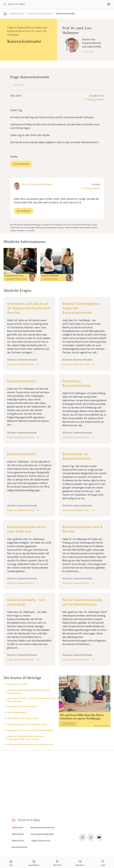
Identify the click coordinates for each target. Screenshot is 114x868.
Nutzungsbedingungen (43, 834)
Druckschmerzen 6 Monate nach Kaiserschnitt (30, 744)
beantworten (23, 164)
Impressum (18, 827)
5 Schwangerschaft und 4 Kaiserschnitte (27, 724)
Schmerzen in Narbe (17, 684)
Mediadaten (18, 834)
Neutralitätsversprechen (42, 827)
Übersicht (19, 85)
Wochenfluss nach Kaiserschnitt (23, 718)
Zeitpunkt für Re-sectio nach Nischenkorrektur (30, 730)
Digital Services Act (41, 841)
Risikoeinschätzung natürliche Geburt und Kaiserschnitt (28, 692)
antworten (25, 211)
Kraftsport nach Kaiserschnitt (22, 706)
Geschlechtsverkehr (17, 712)
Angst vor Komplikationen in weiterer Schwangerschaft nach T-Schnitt (26, 738)
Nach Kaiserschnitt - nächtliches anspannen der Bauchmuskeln (31, 700)
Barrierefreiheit (20, 847)
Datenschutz (18, 841)
